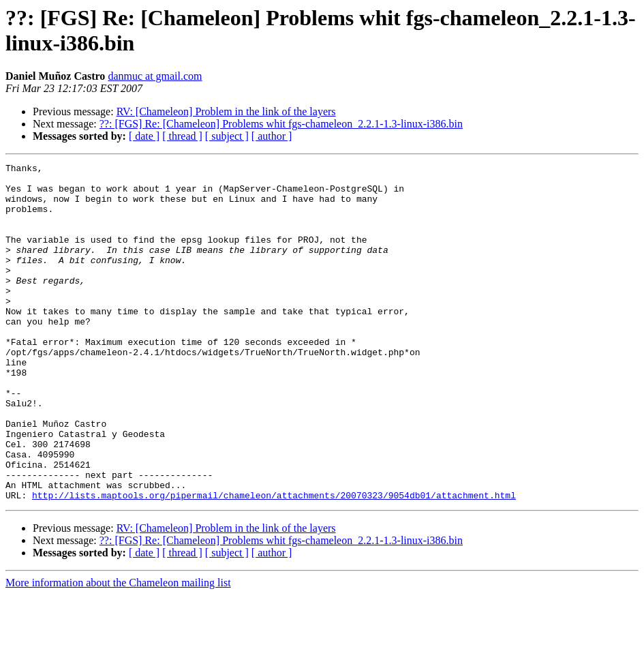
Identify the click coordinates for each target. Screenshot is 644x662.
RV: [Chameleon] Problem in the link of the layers (226, 111)
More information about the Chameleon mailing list (118, 650)
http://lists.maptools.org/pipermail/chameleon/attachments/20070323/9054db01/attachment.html (274, 562)
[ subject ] (227, 136)
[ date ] (144, 136)
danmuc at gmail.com (155, 76)
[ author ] (272, 136)
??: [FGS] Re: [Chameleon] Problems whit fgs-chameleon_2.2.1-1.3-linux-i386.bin (281, 124)
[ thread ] (182, 136)
